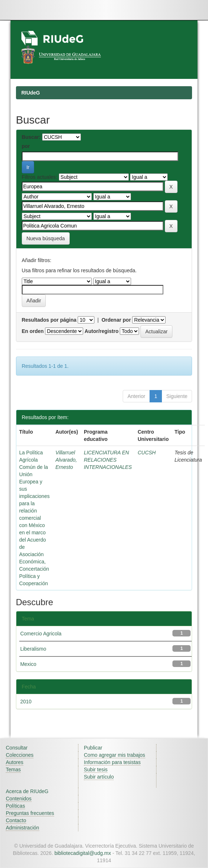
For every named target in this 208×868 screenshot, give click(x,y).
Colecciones (20, 755)
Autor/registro (101, 331)
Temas (13, 769)
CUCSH (147, 453)
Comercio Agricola (41, 634)
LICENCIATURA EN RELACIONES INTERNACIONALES (108, 460)
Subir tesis (96, 769)
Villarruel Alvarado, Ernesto (66, 460)
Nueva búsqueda (46, 238)
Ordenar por (116, 320)
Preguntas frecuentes (30, 813)
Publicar (93, 748)
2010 (26, 702)
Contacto (16, 820)
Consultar (17, 748)
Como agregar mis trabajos (115, 755)
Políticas (15, 806)
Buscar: (31, 137)
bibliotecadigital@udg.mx (83, 853)
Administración (23, 828)
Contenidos (19, 799)
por (26, 146)
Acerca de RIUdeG (27, 791)
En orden (33, 331)
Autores (15, 762)
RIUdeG (31, 93)
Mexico (28, 664)
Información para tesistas (112, 762)
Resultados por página (49, 320)
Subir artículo (99, 777)
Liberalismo (33, 649)
